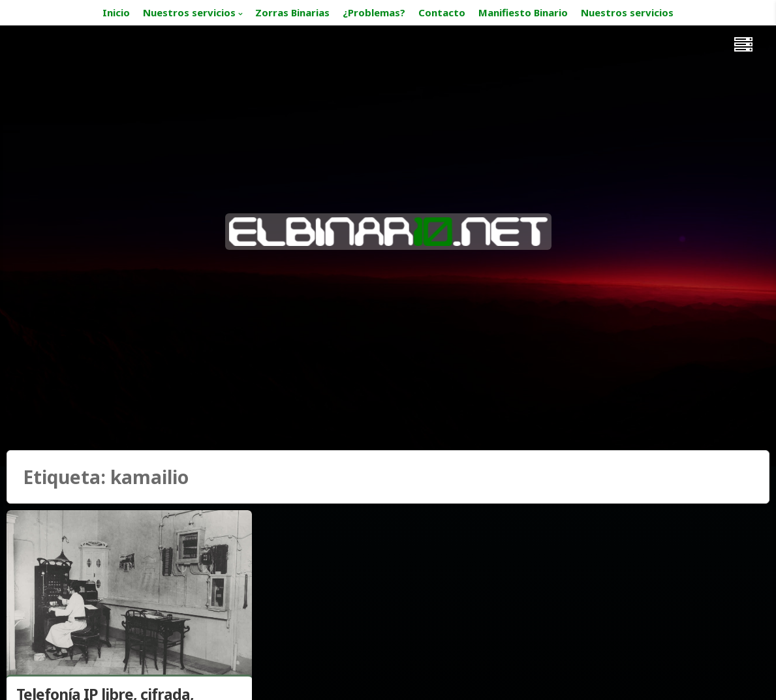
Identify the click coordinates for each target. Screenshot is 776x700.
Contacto (442, 12)
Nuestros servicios (189, 12)
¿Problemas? (374, 12)
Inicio (116, 12)
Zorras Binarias (292, 12)
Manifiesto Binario (523, 12)
